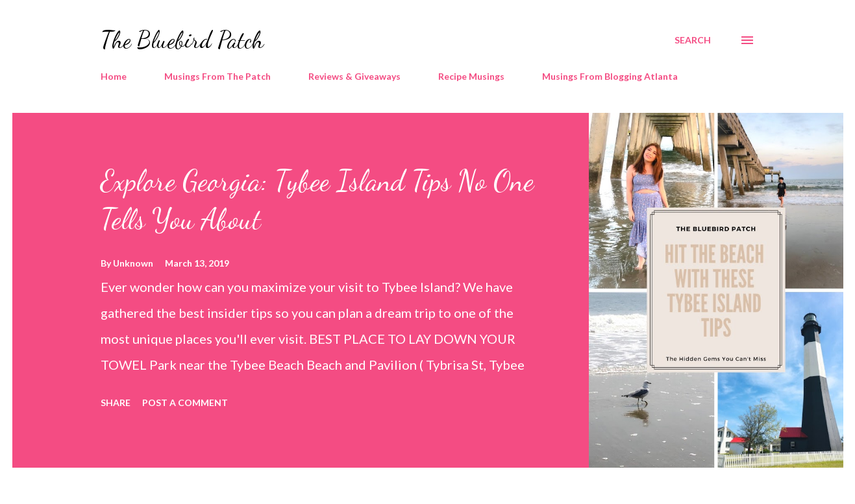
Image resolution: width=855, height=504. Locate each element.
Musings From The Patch (217, 76)
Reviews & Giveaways (354, 76)
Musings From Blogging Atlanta (610, 76)
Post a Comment (185, 402)
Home (114, 76)
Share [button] (116, 402)
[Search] (693, 40)
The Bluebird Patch (182, 40)
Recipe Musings (471, 76)
